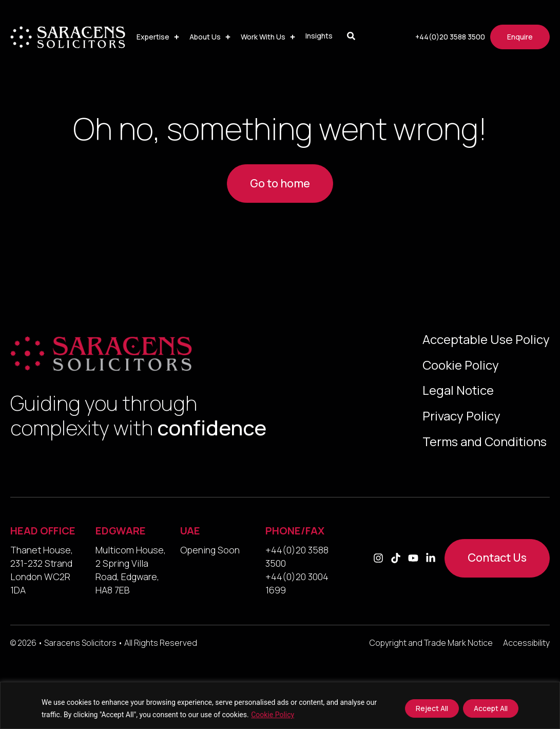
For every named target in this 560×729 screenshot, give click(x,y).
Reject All (432, 708)
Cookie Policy (273, 715)
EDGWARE (121, 532)
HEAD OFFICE (43, 532)
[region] (280, 705)
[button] (159, 37)
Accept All (491, 708)
